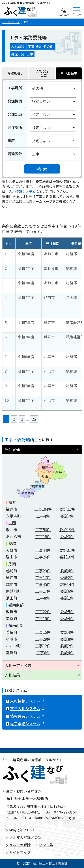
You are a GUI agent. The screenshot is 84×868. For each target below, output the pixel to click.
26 (34, 419)
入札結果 (71, 73)
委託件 (67, 509)
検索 (43, 169)
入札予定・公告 (42, 73)
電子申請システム (27, 724)
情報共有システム (27, 716)
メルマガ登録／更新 (25, 837)
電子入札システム (27, 708)
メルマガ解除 (20, 845)
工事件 (43, 509)
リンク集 (46, 845)
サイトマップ (20, 852)
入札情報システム (24, 191)
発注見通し (15, 73)
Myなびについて (22, 830)
